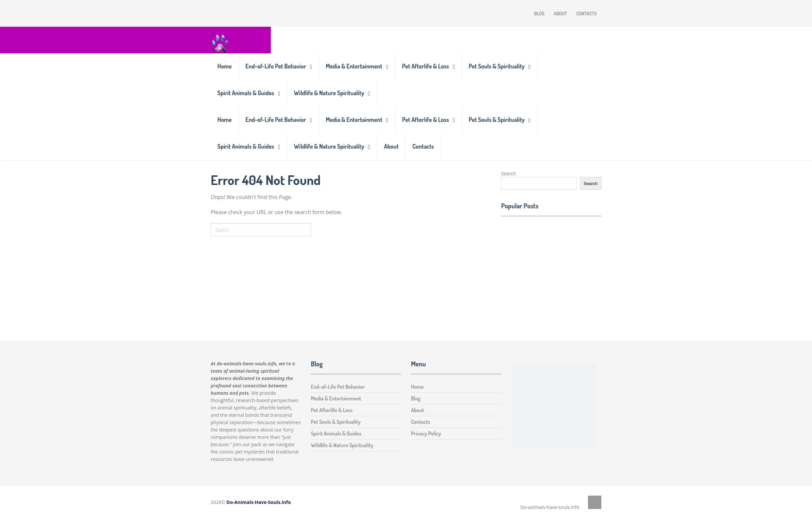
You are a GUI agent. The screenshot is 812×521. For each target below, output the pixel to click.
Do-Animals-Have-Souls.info (259, 502)
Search (509, 173)
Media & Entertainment (354, 66)
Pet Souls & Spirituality (497, 66)
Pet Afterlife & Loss (426, 66)
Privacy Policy (426, 433)
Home (225, 66)
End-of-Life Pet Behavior (276, 66)
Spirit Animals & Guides (246, 93)
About (560, 14)
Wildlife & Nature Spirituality (329, 93)
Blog (539, 14)
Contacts (586, 14)
